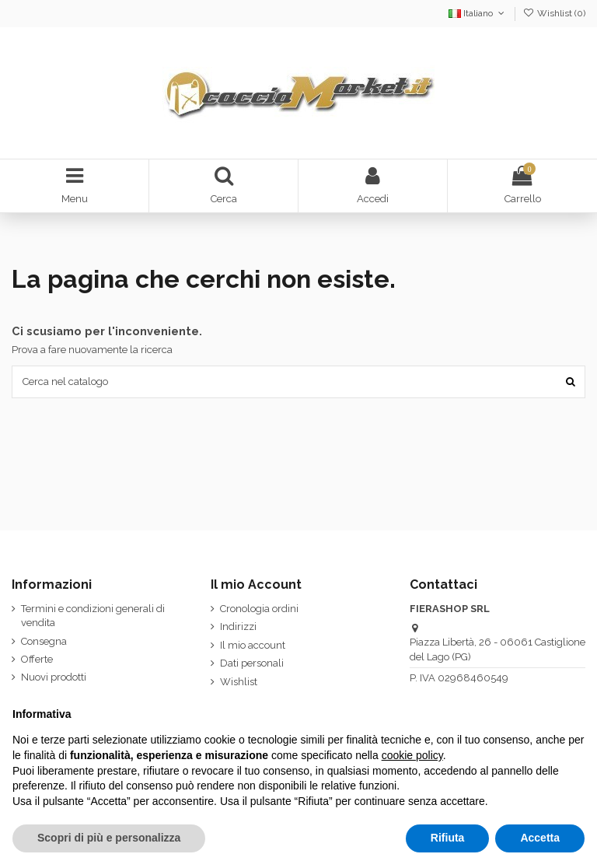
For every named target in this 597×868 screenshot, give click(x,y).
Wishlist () (554, 13)
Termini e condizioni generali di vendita (93, 616)
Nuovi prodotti (54, 677)
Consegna (44, 641)
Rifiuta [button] (448, 838)
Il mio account (253, 645)
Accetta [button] (540, 838)
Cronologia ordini (259, 609)
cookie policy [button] (412, 755)
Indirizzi (238, 626)
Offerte (37, 659)
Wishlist (239, 682)
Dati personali (252, 663)
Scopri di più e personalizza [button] (109, 838)
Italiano (478, 13)
